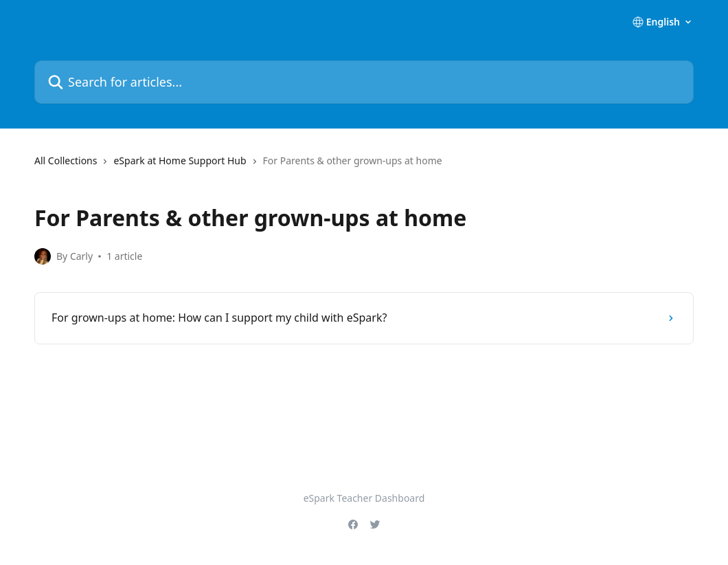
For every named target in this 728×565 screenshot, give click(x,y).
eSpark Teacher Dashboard (364, 498)
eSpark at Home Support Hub (180, 160)
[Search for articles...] (364, 82)
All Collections (66, 160)
